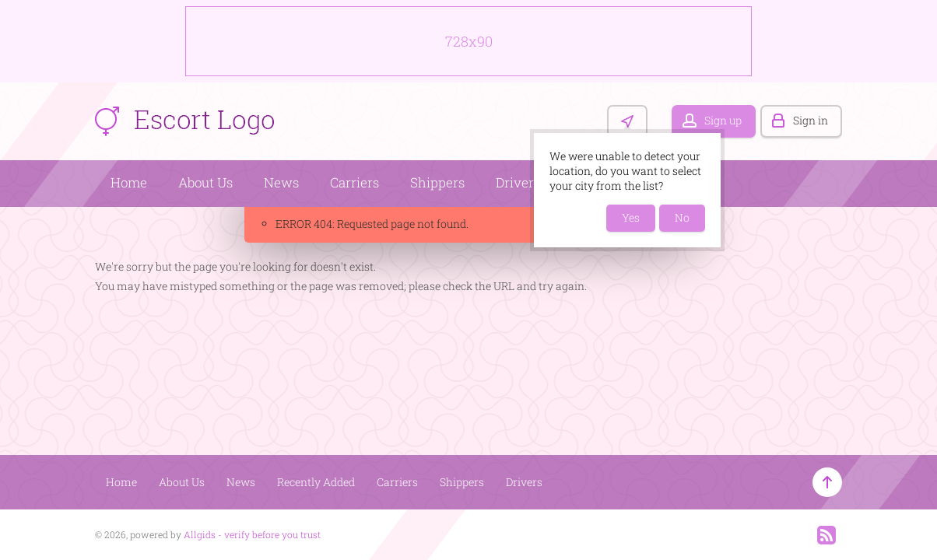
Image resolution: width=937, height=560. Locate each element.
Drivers (518, 182)
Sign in (811, 120)
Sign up (723, 120)
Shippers (437, 182)
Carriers (354, 182)
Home (129, 182)
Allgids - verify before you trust (252, 534)
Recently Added (316, 482)
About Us (205, 182)
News (281, 182)
